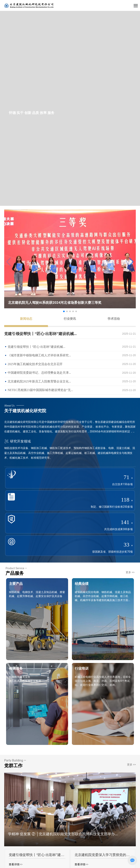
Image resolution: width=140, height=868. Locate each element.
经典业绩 (82, 584)
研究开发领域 (17, 441)
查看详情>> (16, 864)
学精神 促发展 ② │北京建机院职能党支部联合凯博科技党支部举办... (63, 834)
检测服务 (16, 668)
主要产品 (16, 584)
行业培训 (82, 668)
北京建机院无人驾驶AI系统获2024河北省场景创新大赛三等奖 (55, 303)
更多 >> (130, 572)
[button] (131, 262)
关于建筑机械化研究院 (25, 411)
